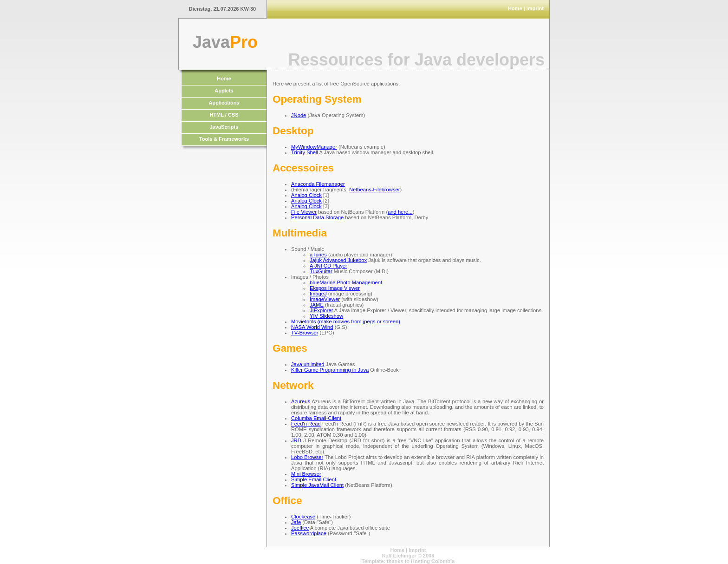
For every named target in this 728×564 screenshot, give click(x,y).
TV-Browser (305, 333)
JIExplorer (321, 310)
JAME (317, 305)
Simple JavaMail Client (317, 485)
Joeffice (300, 528)
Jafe (296, 522)
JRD (296, 440)
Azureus (301, 401)
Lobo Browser (307, 457)
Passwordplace (309, 533)
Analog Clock (306, 195)
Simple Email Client (314, 479)
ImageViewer (325, 299)
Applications (224, 103)
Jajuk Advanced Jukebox (338, 260)
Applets (224, 91)
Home (515, 8)
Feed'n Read (306, 424)
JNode (299, 115)
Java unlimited (308, 364)
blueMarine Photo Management (346, 282)
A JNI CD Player (328, 266)
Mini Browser (306, 474)
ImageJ (318, 294)
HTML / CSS (224, 115)
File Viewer (304, 212)
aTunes (318, 255)
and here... (400, 212)
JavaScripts (224, 127)
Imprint (535, 8)
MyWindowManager (314, 147)
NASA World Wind (312, 327)
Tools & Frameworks (224, 139)
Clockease (303, 517)
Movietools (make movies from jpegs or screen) (346, 321)
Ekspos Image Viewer (335, 288)
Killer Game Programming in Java (330, 370)
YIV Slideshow (326, 316)
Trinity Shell (305, 152)
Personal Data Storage (317, 217)
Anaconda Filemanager (318, 184)
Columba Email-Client (316, 418)
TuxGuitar (321, 271)
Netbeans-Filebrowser (374, 190)
